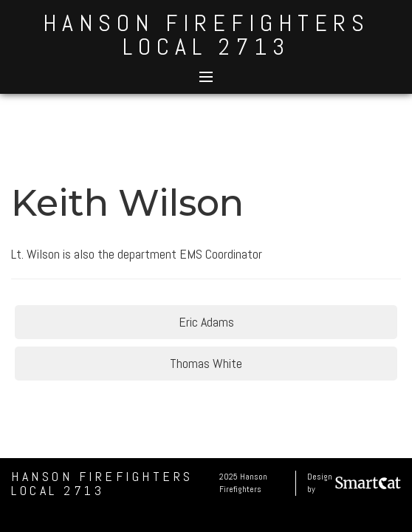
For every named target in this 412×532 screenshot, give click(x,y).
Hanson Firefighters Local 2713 (206, 35)
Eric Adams (206, 322)
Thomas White (206, 363)
